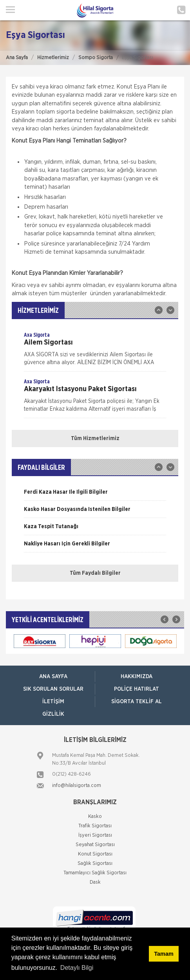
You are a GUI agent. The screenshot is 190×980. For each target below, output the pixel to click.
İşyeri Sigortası (95, 835)
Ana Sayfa (17, 58)
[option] (95, 351)
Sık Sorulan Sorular (53, 689)
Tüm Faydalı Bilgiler (95, 573)
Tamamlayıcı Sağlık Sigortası (95, 873)
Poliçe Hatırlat (137, 689)
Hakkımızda (137, 677)
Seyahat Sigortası (95, 845)
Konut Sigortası (95, 854)
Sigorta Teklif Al (137, 702)
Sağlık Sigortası (95, 864)
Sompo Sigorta (96, 58)
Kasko (95, 817)
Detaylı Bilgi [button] (77, 968)
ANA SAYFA (53, 677)
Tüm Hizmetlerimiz (95, 439)
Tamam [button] (164, 954)
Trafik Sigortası (95, 826)
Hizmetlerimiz (53, 58)
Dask (95, 882)
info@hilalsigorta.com (77, 786)
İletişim (53, 702)
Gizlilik (53, 714)
